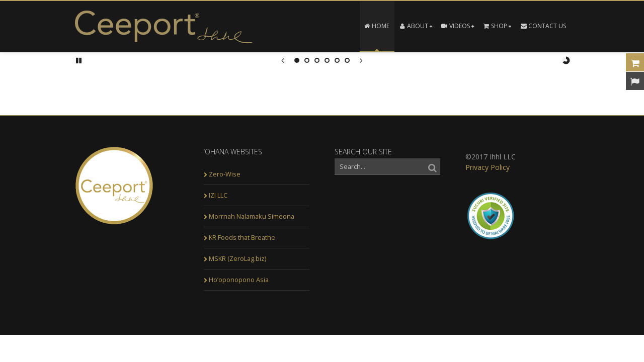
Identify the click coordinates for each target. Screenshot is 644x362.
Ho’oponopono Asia (239, 280)
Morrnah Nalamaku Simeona (252, 216)
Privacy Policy (488, 167)
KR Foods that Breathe (242, 237)
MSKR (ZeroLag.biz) (237, 258)
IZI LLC (218, 195)
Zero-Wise (225, 174)
